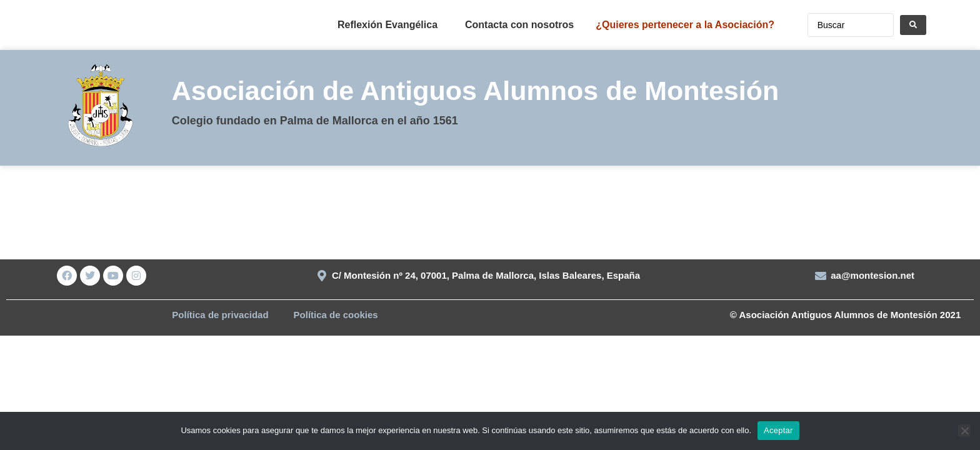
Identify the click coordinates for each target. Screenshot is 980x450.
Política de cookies (336, 315)
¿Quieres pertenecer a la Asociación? (685, 25)
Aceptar (778, 430)
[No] (964, 431)
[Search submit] (913, 25)
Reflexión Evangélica (387, 25)
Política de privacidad (220, 315)
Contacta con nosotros (519, 25)
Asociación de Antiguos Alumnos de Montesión (476, 91)
